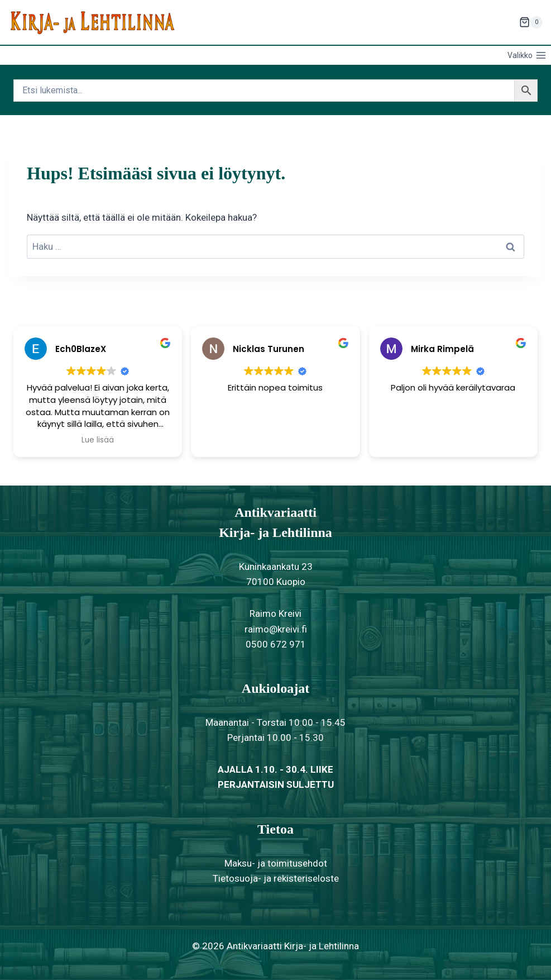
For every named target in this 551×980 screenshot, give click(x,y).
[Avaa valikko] (527, 55)
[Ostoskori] (531, 22)
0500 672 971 (276, 644)
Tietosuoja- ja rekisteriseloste (276, 878)
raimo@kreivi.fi (276, 629)
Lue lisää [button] (98, 440)
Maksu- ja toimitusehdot (276, 863)
